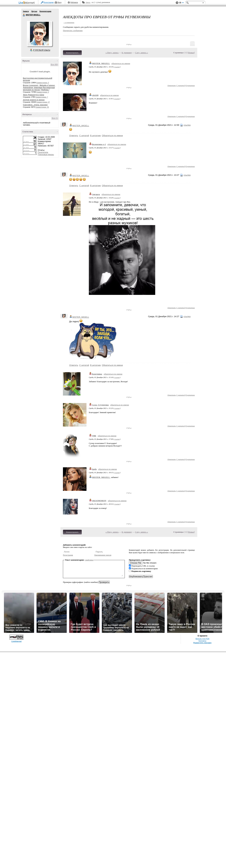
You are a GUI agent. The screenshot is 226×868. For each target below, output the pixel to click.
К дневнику (127, 53)
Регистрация (49, 2)
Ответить (172, 85)
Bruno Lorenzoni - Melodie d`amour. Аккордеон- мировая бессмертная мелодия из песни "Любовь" (39, 88)
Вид (181, 3)
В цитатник (190, 85)
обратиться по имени (121, 63)
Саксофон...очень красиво (35, 105)
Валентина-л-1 (99, 144)
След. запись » (142, 53)
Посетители (43, 152)
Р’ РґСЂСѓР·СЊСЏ (42, 50)
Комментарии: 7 (42, 97)
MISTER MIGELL (24, 15)
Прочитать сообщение (73, 30)
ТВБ (94, 436)
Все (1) (55, 118)
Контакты (202, 641)
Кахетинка (97, 374)
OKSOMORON (99, 501)
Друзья (34, 11)
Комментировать (72, 53)
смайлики (89, 560)
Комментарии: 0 (43, 83)
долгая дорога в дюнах (34, 100)
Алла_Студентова (100, 405)
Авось (88, 2)
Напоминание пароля (103, 555)
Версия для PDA (202, 639)
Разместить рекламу (202, 643)
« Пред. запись (112, 53)
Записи (26, 11)
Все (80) (54, 65)
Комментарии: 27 (43, 102)
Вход (60, 2)
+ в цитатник (69, 22)
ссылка (117, 67)
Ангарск (96, 194)
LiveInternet (27, 3)
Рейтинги (74, 2)
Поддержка (177, 3)
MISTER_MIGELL (101, 63)
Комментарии (45, 11)
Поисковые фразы (46, 155)
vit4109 (95, 95)
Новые (191, 53)
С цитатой (181, 85)
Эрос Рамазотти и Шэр (34, 95)
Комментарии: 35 (42, 107)
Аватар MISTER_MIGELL (39, 34)
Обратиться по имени (112, 136)
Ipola (94, 469)
